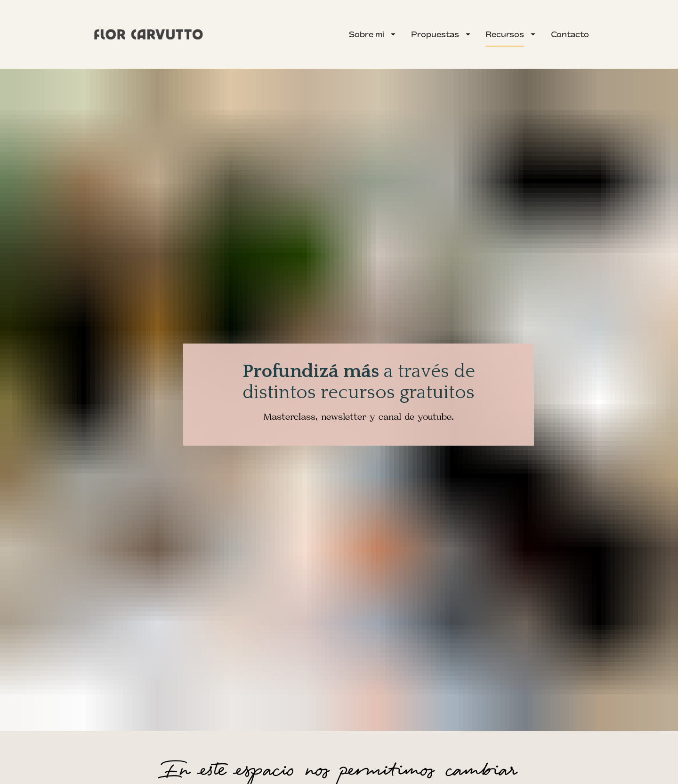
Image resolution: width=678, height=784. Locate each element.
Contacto (570, 34)
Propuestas (441, 34)
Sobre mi (372, 34)
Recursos (510, 34)
